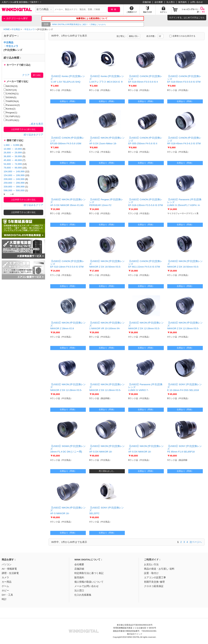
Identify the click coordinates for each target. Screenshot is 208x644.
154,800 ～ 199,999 (14, 175)
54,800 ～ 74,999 (13, 164)
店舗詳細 (147, 2)
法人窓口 (171, 2)
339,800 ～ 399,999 (14, 187)
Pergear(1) (10, 112)
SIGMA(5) (10, 97)
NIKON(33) (11, 86)
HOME (7, 29)
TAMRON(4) (11, 101)
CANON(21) (11, 94)
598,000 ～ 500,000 (14, 190)
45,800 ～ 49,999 (13, 160)
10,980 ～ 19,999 (13, 149)
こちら (201, 18)
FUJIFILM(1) (11, 120)
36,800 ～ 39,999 (13, 156)
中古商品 (16, 29)
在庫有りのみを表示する (182, 36)
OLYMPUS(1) (12, 116)
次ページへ (196, 542)
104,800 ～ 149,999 (14, 171)
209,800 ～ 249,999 (14, 179)
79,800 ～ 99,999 (13, 168)
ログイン (173, 18)
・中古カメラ (29, 29)
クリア (26, 75)
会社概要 (159, 2)
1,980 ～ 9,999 (11, 145)
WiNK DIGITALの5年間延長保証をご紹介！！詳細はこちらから (86, 24)
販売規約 (183, 2)
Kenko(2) (10, 109)
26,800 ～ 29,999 (13, 153)
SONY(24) (10, 90)
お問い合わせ (197, 2)
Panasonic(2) (12, 105)
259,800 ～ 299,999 (14, 183)
